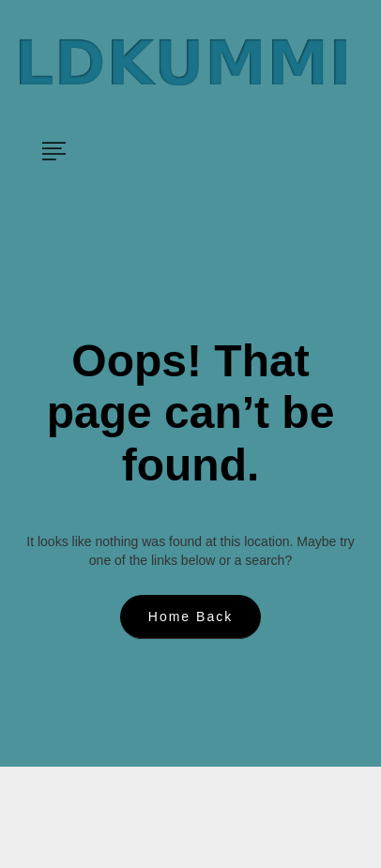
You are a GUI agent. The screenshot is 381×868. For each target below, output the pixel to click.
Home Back (190, 617)
